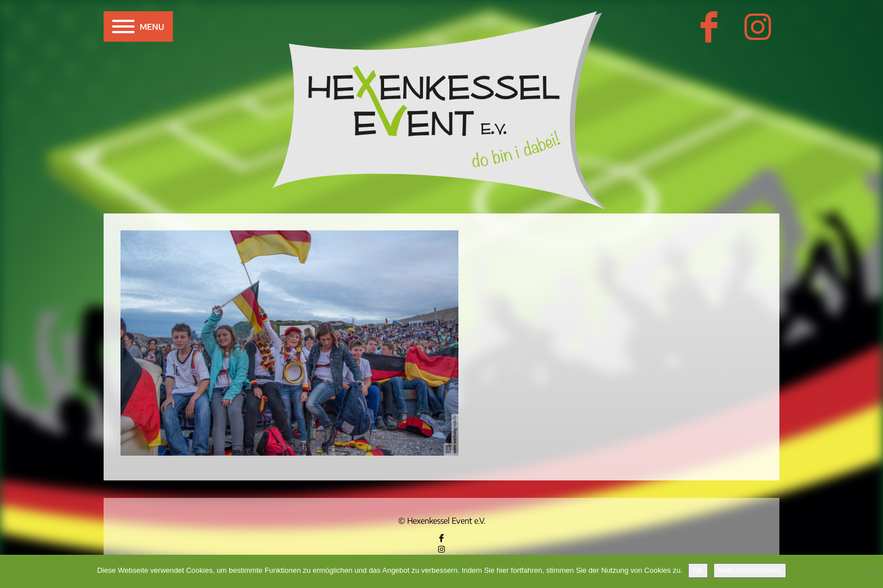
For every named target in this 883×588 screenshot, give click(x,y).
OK (698, 570)
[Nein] (869, 572)
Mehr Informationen (750, 570)
